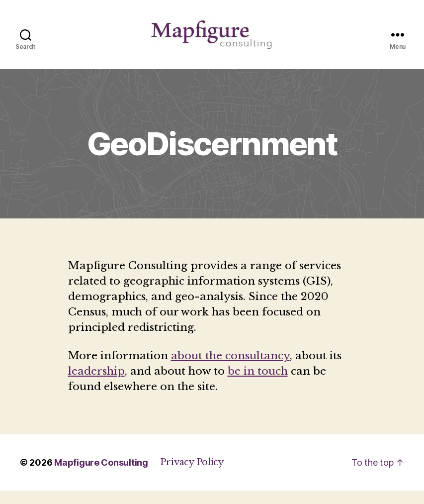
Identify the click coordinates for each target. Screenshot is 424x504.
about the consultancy (230, 369)
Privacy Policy (192, 476)
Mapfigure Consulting (101, 476)
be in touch (258, 385)
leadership (96, 385)
